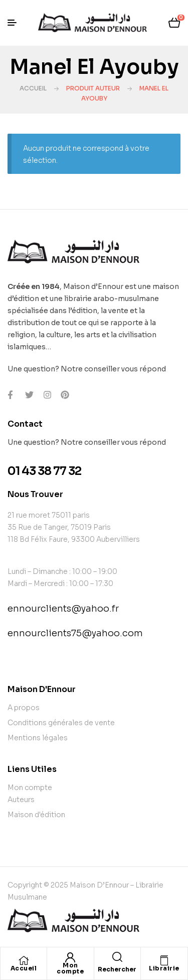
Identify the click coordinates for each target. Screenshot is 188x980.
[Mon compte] (70, 957)
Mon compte (70, 968)
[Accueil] (24, 960)
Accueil (33, 88)
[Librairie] (164, 960)
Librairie (164, 968)
